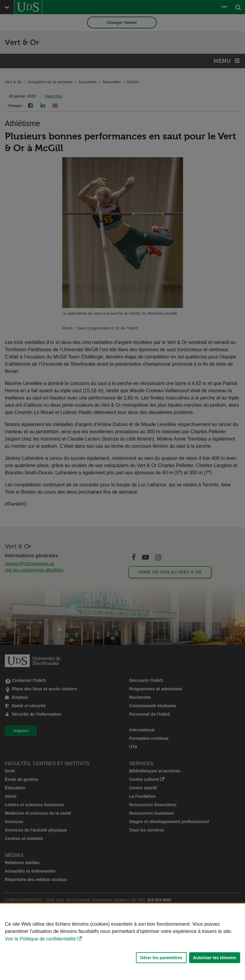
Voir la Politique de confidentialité (40, 939)
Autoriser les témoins (215, 958)
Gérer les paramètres (161, 958)
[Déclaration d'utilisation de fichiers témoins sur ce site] (122, 942)
